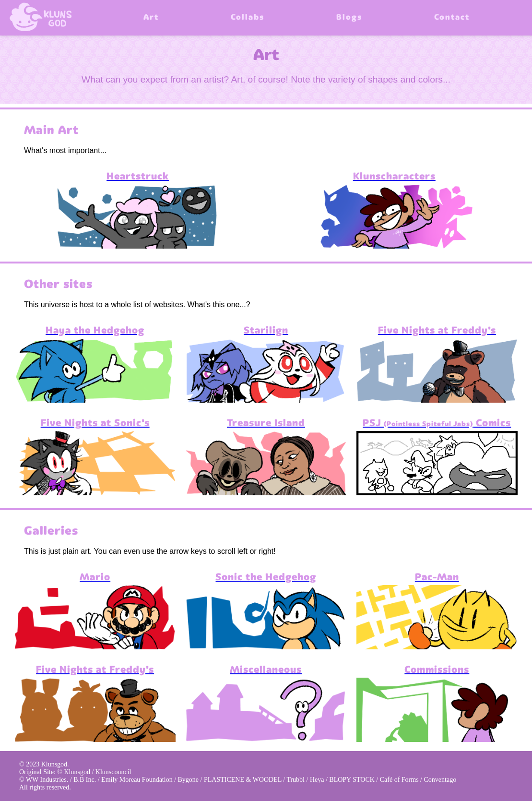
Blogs (349, 18)
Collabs (248, 18)
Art (151, 18)
